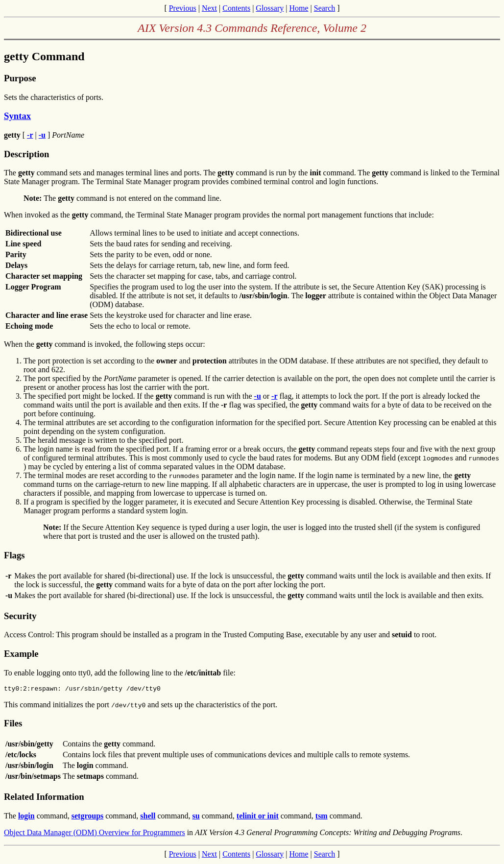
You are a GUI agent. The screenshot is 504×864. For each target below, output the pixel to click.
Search (325, 8)
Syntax (17, 116)
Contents (236, 8)
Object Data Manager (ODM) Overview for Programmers (95, 834)
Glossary (270, 8)
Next (209, 8)
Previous (183, 8)
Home (299, 8)
